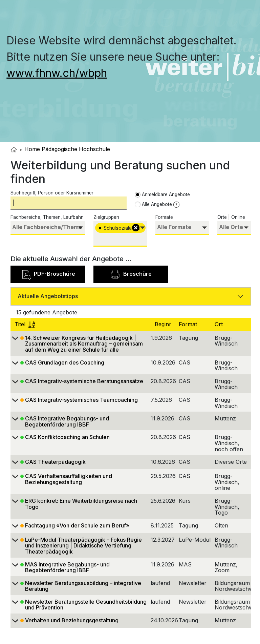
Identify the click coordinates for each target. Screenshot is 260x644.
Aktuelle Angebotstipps (48, 296)
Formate (164, 217)
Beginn (164, 324)
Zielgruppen (106, 217)
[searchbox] (48, 227)
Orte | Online (231, 217)
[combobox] (48, 228)
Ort (220, 324)
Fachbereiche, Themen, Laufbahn (47, 217)
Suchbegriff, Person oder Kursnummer (52, 193)
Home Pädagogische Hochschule (65, 149)
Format (189, 324)
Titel (25, 324)
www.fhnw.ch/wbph (57, 73)
